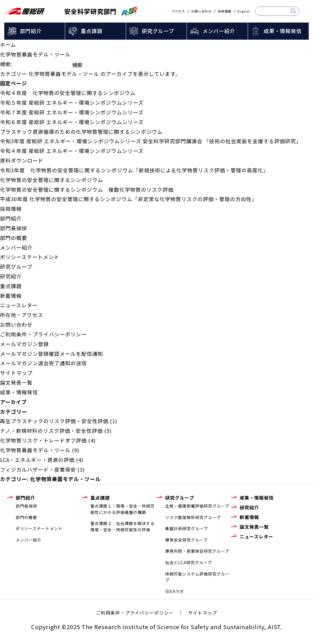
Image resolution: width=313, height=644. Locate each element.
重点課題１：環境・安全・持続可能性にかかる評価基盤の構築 (123, 509)
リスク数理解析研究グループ (193, 517)
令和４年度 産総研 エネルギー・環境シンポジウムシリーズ (72, 151)
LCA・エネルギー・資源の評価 (37, 460)
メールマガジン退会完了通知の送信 (43, 363)
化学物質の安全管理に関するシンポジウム (52, 180)
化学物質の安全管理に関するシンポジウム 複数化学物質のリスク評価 (87, 189)
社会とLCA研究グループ (188, 562)
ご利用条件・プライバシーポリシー (43, 334)
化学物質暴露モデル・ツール (35, 450)
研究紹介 (11, 276)
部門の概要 (14, 238)
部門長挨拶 (14, 228)
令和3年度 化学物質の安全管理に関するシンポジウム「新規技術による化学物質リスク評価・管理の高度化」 (134, 170)
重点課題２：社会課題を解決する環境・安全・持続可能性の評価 (123, 526)
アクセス (178, 11)
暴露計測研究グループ (186, 528)
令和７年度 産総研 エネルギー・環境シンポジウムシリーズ (72, 112)
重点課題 (92, 31)
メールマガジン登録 (24, 344)
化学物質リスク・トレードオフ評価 (43, 440)
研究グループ (158, 31)
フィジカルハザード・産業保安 (38, 469)
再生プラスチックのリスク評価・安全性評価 (54, 421)
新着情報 (11, 296)
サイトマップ (16, 373)
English (244, 11)
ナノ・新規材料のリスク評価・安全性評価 (51, 431)
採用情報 (225, 11)
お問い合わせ (201, 11)
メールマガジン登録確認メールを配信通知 (52, 354)
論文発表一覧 (16, 382)
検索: (6, 64)
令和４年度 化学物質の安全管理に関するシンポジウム (68, 93)
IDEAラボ (175, 591)
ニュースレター (19, 305)
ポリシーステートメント (30, 257)
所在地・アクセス (22, 315)
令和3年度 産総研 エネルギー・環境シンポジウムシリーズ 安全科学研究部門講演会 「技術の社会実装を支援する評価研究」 (151, 141)
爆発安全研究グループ (186, 540)
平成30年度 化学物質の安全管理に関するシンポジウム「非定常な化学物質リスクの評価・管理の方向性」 (129, 199)
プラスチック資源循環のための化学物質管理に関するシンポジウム (81, 132)
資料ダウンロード (22, 160)
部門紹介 (31, 31)
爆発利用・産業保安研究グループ (197, 551)
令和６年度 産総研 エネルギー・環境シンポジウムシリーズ (72, 122)
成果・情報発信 (283, 31)
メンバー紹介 (219, 31)
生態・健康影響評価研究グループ (197, 506)
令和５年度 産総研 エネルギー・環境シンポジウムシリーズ (72, 102)
